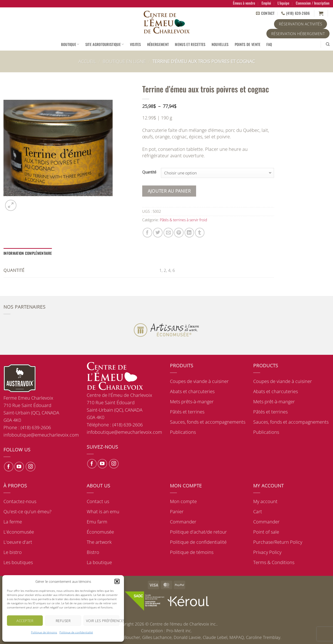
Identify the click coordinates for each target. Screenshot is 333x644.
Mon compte (183, 501)
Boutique (70, 44)
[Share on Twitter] (158, 232)
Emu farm (97, 522)
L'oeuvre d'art (18, 542)
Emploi (266, 3)
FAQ (269, 44)
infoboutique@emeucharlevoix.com (124, 432)
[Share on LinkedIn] (189, 232)
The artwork (99, 542)
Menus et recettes (190, 44)
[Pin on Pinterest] (179, 232)
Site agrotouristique (105, 44)
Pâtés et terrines (187, 412)
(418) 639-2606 (128, 425)
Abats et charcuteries (192, 391)
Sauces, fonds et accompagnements (208, 422)
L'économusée (19, 532)
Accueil (87, 61)
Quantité (149, 172)
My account (265, 501)
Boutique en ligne (124, 61)
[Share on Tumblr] (200, 232)
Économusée (100, 532)
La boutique (99, 562)
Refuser (63, 621)
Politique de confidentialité (76, 632)
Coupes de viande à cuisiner (199, 381)
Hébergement (158, 44)
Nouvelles (220, 44)
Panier (177, 512)
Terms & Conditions (274, 562)
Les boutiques (18, 562)
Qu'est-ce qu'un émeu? (27, 512)
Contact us (98, 501)
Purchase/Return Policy (278, 542)
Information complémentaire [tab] (28, 253)
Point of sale (266, 532)
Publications (183, 432)
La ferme (13, 522)
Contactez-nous (20, 501)
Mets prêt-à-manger (274, 402)
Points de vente (248, 44)
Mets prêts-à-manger (192, 402)
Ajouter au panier (169, 191)
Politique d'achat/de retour (198, 532)
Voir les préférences (103, 621)
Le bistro (13, 552)
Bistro (93, 552)
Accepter (25, 621)
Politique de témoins (44, 632)
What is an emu (103, 512)
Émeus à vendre (244, 3)
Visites (136, 44)
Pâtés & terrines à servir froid (183, 220)
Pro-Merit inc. (179, 631)
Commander (183, 522)
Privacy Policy (267, 552)
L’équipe (283, 3)
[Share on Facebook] (147, 232)
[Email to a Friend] (168, 232)
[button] (117, 581)
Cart (258, 512)
